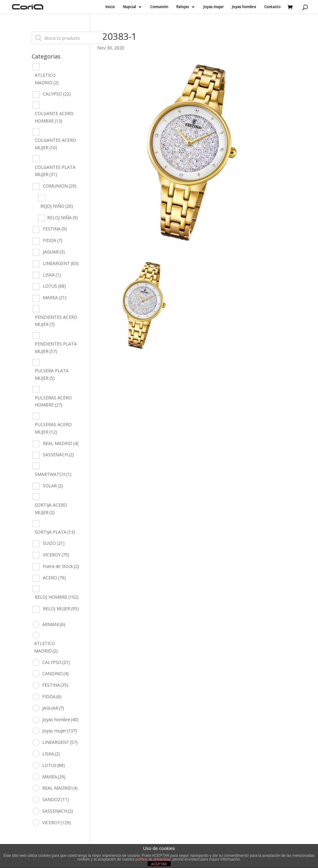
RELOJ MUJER (61, 608)
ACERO (54, 578)
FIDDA (53, 240)
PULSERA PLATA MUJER (52, 374)
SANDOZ (56, 799)
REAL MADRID (61, 443)
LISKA (52, 275)
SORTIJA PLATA (55, 532)
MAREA (55, 297)
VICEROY (56, 555)
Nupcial (129, 7)
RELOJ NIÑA (63, 218)
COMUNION (60, 186)
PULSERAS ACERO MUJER (53, 428)
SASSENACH (58, 455)
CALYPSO (57, 94)
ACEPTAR (159, 864)
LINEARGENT (61, 263)
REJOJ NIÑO (57, 206)
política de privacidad (153, 859)
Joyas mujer (214, 7)
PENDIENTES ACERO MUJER (56, 321)
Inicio (110, 7)
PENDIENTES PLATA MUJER (56, 348)
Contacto (273, 7)
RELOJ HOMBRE (57, 597)
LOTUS (54, 286)
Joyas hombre (244, 7)
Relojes (183, 7)
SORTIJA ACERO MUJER (51, 509)
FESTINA (55, 229)
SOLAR (53, 486)
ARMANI (54, 624)
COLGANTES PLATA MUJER (55, 171)
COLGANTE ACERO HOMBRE (54, 117)
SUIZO (54, 543)
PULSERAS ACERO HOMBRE (53, 401)
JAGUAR (54, 252)
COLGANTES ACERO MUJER (55, 144)
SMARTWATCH (53, 474)
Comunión (159, 7)
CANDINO (55, 673)
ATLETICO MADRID (47, 79)
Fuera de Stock (61, 566)
